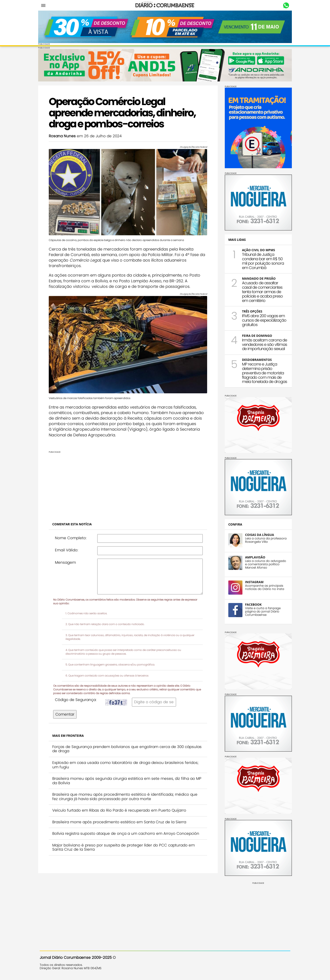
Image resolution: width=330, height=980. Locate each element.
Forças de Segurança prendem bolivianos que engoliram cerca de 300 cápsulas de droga (120, 745)
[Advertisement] (128, 480)
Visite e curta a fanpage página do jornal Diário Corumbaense (261, 611)
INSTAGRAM (253, 581)
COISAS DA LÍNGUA (258, 534)
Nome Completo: (72, 534)
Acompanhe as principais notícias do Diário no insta (263, 587)
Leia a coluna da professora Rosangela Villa (264, 540)
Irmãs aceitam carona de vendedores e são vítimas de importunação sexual (263, 344)
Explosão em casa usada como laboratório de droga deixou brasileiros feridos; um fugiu (127, 761)
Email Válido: (68, 546)
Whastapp (285, 6)
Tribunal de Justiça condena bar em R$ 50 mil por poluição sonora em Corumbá (261, 261)
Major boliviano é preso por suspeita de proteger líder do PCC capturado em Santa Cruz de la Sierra (125, 843)
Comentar (66, 710)
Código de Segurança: (77, 696)
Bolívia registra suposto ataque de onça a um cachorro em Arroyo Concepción (127, 830)
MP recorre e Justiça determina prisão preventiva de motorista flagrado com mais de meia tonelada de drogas (263, 373)
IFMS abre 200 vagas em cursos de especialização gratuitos (263, 320)
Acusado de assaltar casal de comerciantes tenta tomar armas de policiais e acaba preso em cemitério (261, 291)
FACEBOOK (252, 604)
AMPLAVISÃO (254, 557)
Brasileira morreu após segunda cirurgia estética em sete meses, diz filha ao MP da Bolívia (125, 777)
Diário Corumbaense (165, 5)
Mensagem (67, 558)
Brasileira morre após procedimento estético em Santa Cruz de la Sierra (121, 818)
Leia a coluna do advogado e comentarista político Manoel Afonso (264, 564)
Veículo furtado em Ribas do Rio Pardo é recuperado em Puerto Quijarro (121, 806)
